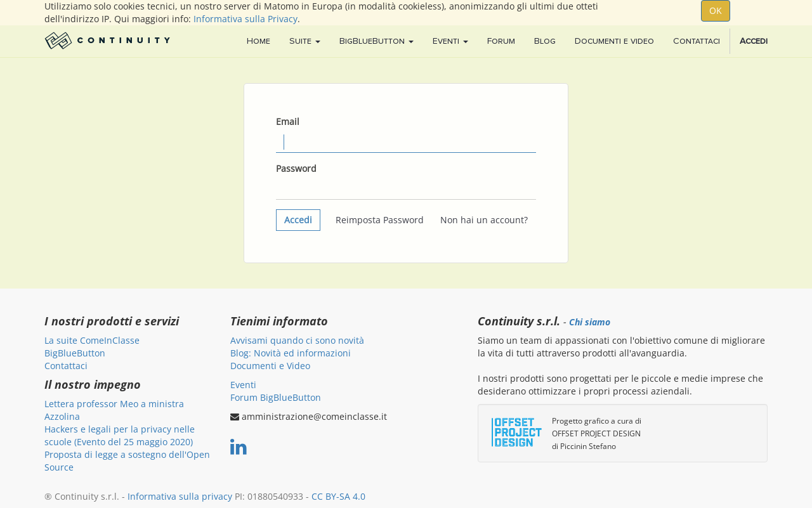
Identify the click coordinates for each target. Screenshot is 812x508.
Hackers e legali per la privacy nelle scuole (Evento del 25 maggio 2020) (120, 435)
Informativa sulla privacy (180, 496)
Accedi (298, 220)
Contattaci (66, 366)
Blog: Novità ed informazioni (291, 353)
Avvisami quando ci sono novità (297, 340)
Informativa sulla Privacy (246, 19)
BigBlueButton (75, 353)
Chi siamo (590, 322)
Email (288, 121)
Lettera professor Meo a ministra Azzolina (114, 410)
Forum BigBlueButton (276, 397)
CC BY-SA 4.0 (338, 496)
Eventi (243, 385)
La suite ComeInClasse (92, 340)
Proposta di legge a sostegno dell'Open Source (127, 461)
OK (716, 10)
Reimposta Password (380, 220)
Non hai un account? (484, 220)
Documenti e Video (270, 366)
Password (296, 168)
